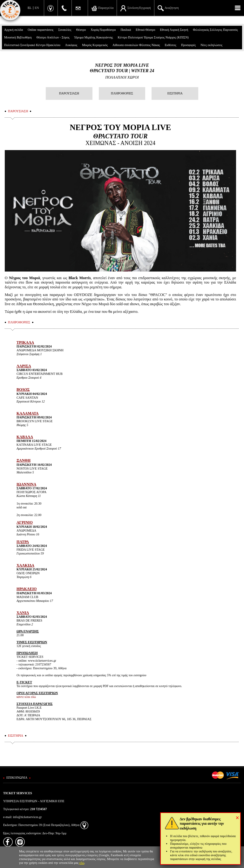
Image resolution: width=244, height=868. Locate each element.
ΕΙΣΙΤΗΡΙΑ (175, 93)
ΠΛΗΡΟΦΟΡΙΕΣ (122, 93)
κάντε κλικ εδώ (26, 697)
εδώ (82, 863)
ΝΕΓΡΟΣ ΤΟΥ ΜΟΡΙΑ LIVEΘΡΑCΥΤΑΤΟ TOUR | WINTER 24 (122, 68)
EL (30, 8)
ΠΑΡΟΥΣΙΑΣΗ (69, 93)
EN (37, 8)
